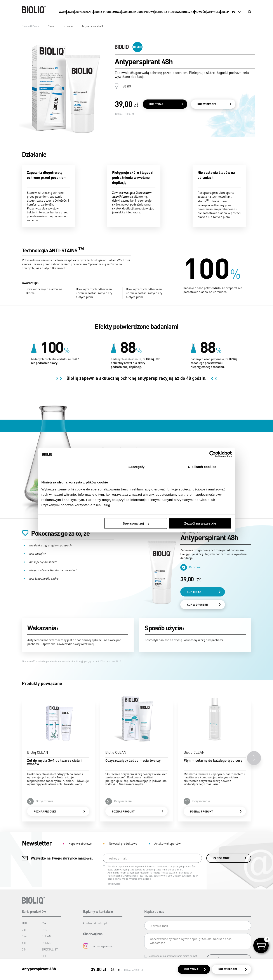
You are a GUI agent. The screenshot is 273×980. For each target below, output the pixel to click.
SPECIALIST (50, 949)
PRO (44, 929)
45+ (24, 943)
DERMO (47, 943)
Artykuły (214, 12)
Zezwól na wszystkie (200, 523)
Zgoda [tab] (71, 467)
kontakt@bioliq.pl (95, 923)
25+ (24, 929)
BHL (25, 923)
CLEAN (46, 936)
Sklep (225, 12)
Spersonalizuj (136, 523)
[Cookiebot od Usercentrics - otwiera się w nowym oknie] (213, 454)
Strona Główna (30, 26)
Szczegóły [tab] (136, 467)
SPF (44, 956)
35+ (24, 936)
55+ (24, 949)
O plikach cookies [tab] (202, 467)
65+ (44, 923)
